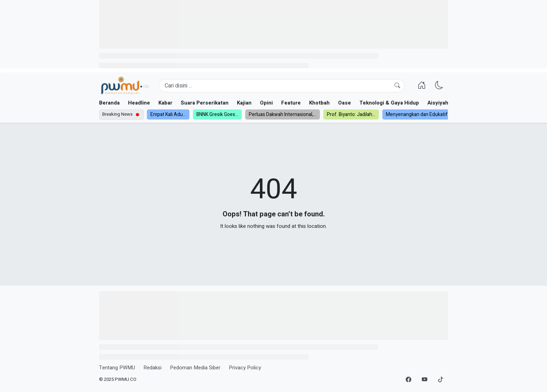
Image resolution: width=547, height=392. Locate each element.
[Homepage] (125, 86)
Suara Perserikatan (205, 103)
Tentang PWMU (117, 368)
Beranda (109, 103)
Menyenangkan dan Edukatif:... (419, 114)
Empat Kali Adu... (168, 114)
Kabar (165, 103)
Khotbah (319, 103)
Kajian (244, 103)
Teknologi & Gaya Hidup (389, 103)
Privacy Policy (245, 368)
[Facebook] (409, 380)
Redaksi (152, 368)
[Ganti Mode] (439, 86)
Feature (291, 103)
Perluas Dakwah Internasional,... (283, 114)
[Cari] (397, 86)
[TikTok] (441, 380)
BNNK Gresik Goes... (217, 114)
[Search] (282, 86)
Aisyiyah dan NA (447, 103)
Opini (266, 103)
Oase (344, 103)
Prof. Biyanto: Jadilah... (351, 114)
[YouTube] (425, 380)
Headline (139, 103)
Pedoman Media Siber (195, 368)
